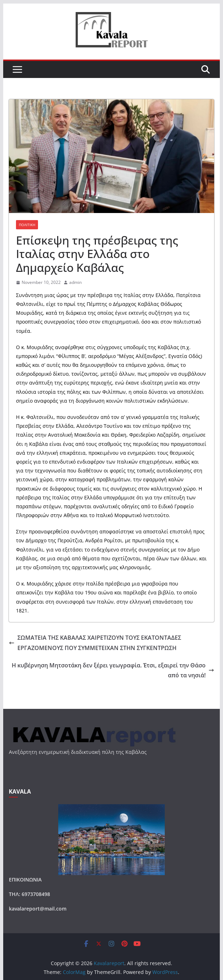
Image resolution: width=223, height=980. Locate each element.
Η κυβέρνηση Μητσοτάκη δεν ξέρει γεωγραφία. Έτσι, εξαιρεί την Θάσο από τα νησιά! (113, 670)
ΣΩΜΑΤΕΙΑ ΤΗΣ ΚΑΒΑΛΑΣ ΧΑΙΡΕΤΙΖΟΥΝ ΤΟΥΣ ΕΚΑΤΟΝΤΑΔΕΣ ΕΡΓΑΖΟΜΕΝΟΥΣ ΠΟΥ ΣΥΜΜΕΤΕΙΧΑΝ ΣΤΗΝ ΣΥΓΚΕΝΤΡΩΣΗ (95, 643)
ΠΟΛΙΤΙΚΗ (27, 225)
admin (75, 282)
